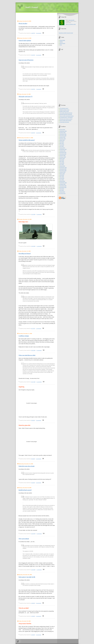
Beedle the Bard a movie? (25, 490)
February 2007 (63, 139)
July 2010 (62, 190)
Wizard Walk (62, 40)
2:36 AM (33, 603)
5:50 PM (33, 89)
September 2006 (63, 131)
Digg (61, 45)
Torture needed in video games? (27, 140)
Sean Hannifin (71, 20)
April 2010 (62, 189)
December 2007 (63, 154)
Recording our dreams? (25, 254)
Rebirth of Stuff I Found (65, 110)
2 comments (39, 382)
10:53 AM (33, 350)
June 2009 (62, 178)
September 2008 (63, 168)
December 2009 (63, 187)
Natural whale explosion (25, 41)
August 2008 (62, 166)
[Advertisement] (37, 17)
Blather (61, 42)
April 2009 (62, 175)
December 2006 (63, 136)
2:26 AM (33, 635)
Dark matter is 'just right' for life (27, 577)
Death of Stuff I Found (64, 111)
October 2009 (63, 184)
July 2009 (62, 180)
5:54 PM (33, 55)
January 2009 (63, 172)
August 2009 (62, 181)
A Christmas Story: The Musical (66, 117)
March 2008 (62, 158)
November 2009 (63, 186)
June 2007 (62, 145)
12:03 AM (33, 570)
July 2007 (62, 146)
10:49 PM (33, 534)
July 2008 (62, 165)
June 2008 (62, 163)
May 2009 (62, 177)
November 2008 (63, 169)
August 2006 (62, 130)
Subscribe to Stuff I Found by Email (66, 33)
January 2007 (63, 137)
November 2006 (63, 134)
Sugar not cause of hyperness (26, 60)
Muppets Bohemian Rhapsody (66, 114)
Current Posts (63, 193)
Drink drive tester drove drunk (27, 466)
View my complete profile (71, 24)
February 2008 (63, 157)
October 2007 (63, 151)
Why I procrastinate (24, 539)
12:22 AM (33, 214)
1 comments (39, 246)
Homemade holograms (64, 122)
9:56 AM (33, 420)
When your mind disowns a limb (27, 355)
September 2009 (63, 183)
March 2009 (62, 174)
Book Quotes (63, 43)
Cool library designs (24, 336)
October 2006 (63, 133)
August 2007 (62, 148)
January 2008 (63, 155)
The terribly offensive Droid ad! (66, 113)
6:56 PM (33, 133)
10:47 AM (33, 382)
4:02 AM (33, 483)
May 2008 (62, 161)
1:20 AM (33, 616)
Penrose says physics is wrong (66, 119)
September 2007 (63, 149)
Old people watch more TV (26, 97)
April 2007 (62, 142)
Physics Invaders (23, 23)
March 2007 (62, 140)
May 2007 (62, 143)
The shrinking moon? (64, 108)
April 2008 (62, 160)
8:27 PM (33, 328)
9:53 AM (33, 459)
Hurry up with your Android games (67, 116)
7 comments (39, 89)
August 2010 (62, 192)
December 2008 (63, 171)
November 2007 (63, 152)
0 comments (39, 33)
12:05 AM (33, 246)
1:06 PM (33, 33)
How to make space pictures (66, 120)
